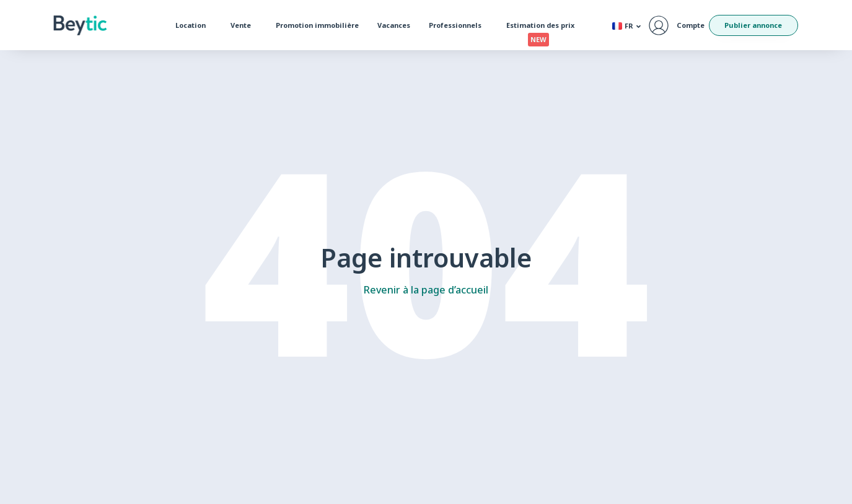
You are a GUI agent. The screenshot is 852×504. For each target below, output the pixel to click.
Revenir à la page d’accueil (426, 290)
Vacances (394, 25)
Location (194, 25)
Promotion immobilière (317, 25)
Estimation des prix (543, 28)
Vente (244, 25)
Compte (691, 25)
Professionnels (458, 25)
